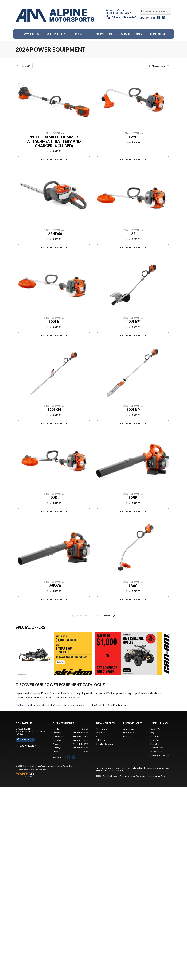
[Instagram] (163, 18)
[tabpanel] (70, 740)
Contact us (21, 705)
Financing (81, 34)
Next (110, 615)
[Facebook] (158, 18)
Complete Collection (105, 744)
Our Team (155, 736)
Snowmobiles (102, 733)
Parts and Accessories (160, 755)
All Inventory (102, 729)
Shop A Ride (33, 770)
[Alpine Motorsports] (55, 15)
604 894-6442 (121, 17)
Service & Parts (132, 34)
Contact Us (158, 34)
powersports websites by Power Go (57, 766)
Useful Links (159, 723)
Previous (79, 615)
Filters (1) (24, 66)
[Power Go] (44, 775)
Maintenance (156, 751)
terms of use (160, 776)
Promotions (104, 34)
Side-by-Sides (102, 740)
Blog (152, 733)
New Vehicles (30, 34)
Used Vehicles (56, 34)
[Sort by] (159, 66)
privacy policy (145, 776)
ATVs (98, 736)
